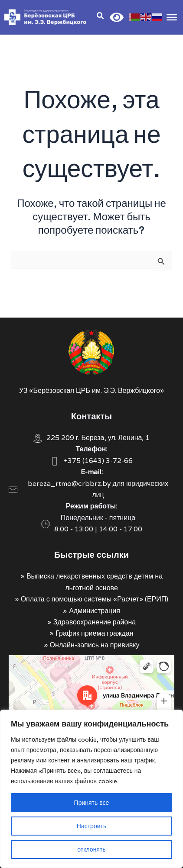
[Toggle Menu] (172, 17)
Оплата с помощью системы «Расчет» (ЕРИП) (95, 599)
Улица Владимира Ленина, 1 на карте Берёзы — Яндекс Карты (84, 665)
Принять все (92, 803)
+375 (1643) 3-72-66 (98, 461)
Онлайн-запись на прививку (95, 645)
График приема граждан (94, 633)
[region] (91, 789)
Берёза (17, 659)
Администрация (95, 611)
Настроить (91, 826)
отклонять (91, 849)
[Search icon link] (101, 17)
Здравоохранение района (95, 622)
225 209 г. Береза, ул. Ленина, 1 (98, 438)
